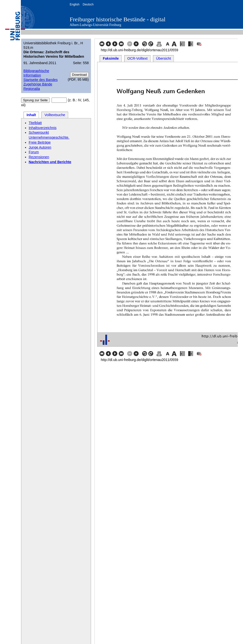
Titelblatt (35, 123)
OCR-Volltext (138, 58)
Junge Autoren (40, 147)
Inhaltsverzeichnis (43, 128)
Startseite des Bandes (40, 80)
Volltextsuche (55, 115)
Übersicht (164, 58)
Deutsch (88, 4)
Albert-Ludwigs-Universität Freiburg (95, 25)
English (75, 4)
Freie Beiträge (40, 142)
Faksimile (111, 58)
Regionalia (32, 89)
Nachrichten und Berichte (50, 162)
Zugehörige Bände (38, 84)
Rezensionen (39, 157)
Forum (34, 152)
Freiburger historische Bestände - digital (118, 19)
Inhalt (31, 115)
